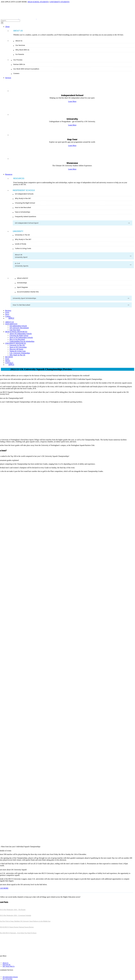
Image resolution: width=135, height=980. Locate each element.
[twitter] (1, 952)
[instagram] (4, 952)
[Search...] (10, 21)
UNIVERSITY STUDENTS (60, 2)
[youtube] (11, 952)
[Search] (2, 23)
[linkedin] (8, 952)
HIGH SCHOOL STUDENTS (38, 2)
